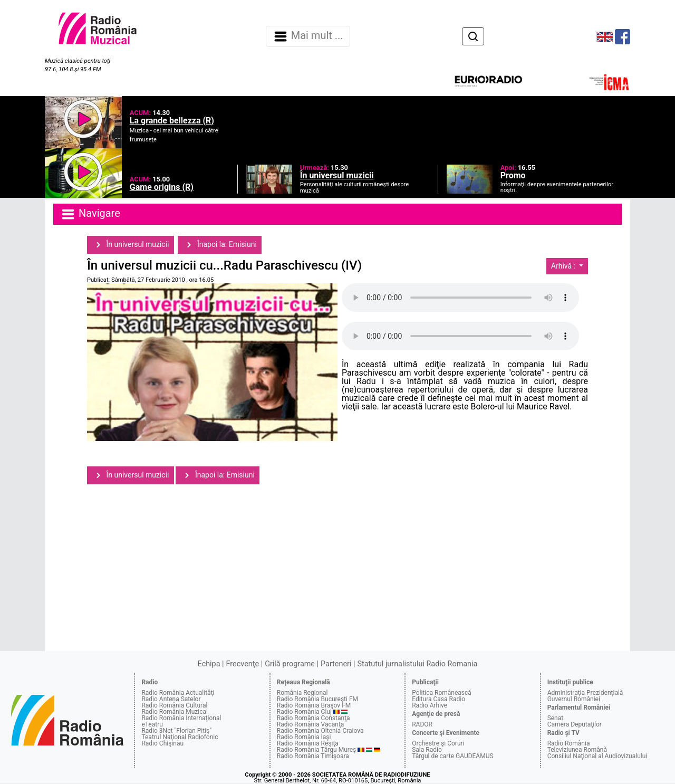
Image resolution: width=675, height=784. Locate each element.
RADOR (422, 724)
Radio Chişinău (162, 743)
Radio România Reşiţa (308, 743)
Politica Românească (442, 693)
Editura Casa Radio (438, 699)
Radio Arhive (430, 705)
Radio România (569, 743)
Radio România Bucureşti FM (317, 699)
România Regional (302, 693)
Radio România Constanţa (314, 718)
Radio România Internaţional (181, 718)
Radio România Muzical (174, 712)
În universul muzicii (131, 245)
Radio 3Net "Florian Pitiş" (176, 731)
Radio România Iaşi (304, 737)
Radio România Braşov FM (314, 705)
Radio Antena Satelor (171, 699)
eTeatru (152, 724)
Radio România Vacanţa (311, 724)
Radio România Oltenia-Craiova (320, 731)
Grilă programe (290, 664)
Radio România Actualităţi (178, 693)
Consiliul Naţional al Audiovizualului (597, 756)
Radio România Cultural (174, 705)
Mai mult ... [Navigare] (308, 36)
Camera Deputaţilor (575, 724)
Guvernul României (574, 699)
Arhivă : (564, 266)
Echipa (209, 664)
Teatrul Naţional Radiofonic (180, 737)
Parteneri (336, 664)
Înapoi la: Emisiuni (219, 245)
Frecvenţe (243, 664)
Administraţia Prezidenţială (585, 693)
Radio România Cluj (304, 712)
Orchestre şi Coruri (438, 743)
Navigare (90, 214)
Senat (556, 718)
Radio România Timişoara (313, 756)
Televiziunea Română (577, 750)
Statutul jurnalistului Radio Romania (417, 664)
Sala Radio (427, 750)
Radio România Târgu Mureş (316, 750)
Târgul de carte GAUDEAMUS (452, 756)
